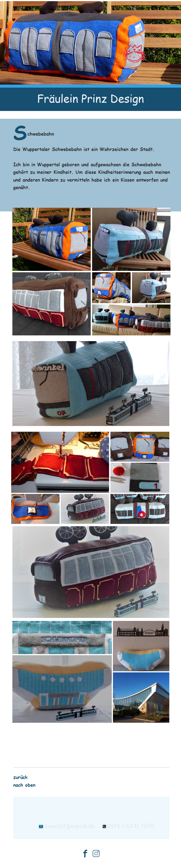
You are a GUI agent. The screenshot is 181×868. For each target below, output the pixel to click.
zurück (20, 777)
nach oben (24, 785)
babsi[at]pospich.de (70, 826)
